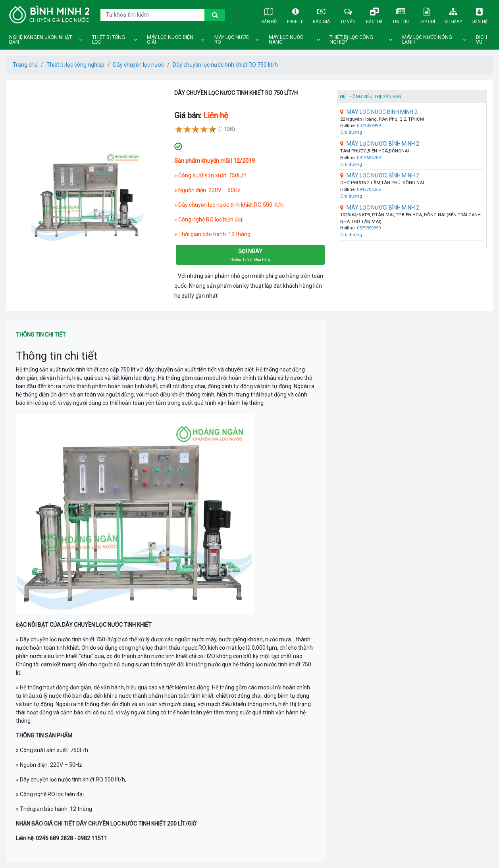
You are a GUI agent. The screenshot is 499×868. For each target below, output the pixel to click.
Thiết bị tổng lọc (109, 40)
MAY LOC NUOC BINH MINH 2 (379, 112)
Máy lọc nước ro (232, 40)
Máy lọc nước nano (286, 40)
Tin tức (401, 14)
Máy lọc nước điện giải (170, 40)
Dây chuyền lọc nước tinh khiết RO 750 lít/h (225, 65)
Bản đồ (269, 14)
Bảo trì (374, 14)
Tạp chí (427, 14)
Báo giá (322, 14)
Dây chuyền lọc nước (139, 65)
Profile (295, 14)
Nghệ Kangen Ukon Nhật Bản (40, 40)
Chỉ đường (351, 132)
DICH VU (482, 40)
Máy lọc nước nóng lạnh (427, 40)
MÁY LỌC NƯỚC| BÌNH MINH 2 (380, 144)
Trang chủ (25, 65)
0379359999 (369, 126)
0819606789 (369, 158)
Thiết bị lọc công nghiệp (351, 40)
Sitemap (453, 14)
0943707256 (369, 190)
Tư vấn (348, 14)
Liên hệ (480, 14)
